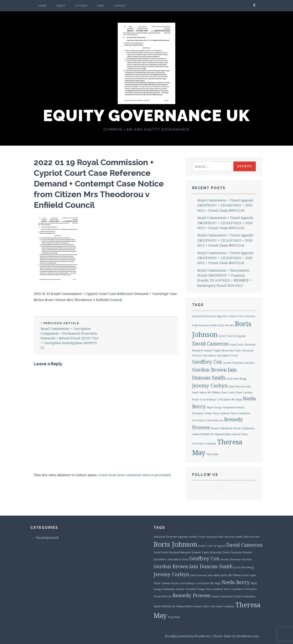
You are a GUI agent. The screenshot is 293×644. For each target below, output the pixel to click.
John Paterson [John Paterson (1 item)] (237, 387)
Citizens (81, 6)
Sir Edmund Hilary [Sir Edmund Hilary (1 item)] (221, 434)
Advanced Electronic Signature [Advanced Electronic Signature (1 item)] (210, 316)
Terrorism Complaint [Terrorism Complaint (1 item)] (204, 443)
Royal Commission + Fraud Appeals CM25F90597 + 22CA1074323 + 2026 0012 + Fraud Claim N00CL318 (225, 205)
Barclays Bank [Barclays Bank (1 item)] (215, 537)
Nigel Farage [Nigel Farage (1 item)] (214, 407)
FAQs (101, 6)
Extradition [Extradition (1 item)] (209, 355)
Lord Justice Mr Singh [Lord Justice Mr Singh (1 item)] (229, 399)
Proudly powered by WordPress (187, 636)
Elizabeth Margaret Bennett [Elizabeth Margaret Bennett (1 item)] (185, 552)
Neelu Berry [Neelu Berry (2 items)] (236, 582)
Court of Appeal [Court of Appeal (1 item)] (236, 336)
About (61, 6)
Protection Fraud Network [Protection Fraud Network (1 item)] (208, 420)
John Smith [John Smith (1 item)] (213, 575)
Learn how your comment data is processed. (135, 475)
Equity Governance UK (146, 115)
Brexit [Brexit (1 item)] (222, 336)
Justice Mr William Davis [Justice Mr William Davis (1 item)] (213, 392)
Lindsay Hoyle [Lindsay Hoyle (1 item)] (170, 583)
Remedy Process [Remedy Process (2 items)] (191, 595)
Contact (120, 6)
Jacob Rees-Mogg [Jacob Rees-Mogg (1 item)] (236, 379)
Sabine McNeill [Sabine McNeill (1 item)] (201, 434)
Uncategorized (47, 537)
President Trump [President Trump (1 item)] (202, 413)
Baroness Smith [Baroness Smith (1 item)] (208, 325)
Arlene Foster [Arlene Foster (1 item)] (236, 316)
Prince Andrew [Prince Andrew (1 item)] (221, 413)
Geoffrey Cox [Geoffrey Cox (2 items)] (207, 362)
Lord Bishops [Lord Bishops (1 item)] (208, 399)
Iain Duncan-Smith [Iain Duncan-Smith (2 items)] (211, 566)
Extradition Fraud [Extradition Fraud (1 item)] (227, 355)
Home (42, 6)
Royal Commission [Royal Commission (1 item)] (244, 428)
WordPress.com (248, 636)
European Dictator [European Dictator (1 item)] (241, 552)
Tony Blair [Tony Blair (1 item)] (212, 454)
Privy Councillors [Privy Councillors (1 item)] (241, 413)
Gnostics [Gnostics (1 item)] (249, 363)
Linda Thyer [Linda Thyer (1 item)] (235, 392)
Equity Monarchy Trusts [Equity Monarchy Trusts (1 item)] (227, 350)
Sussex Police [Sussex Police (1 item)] (240, 434)
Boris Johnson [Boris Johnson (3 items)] (175, 544)
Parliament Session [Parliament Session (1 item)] (233, 407)
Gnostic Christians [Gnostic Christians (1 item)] (233, 363)
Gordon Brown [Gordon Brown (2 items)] (209, 370)
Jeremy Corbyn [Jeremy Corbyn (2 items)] (210, 386)
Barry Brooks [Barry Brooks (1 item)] (226, 325)
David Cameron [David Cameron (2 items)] (210, 344)
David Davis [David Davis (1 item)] (236, 345)
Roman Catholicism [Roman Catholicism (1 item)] (221, 428)
